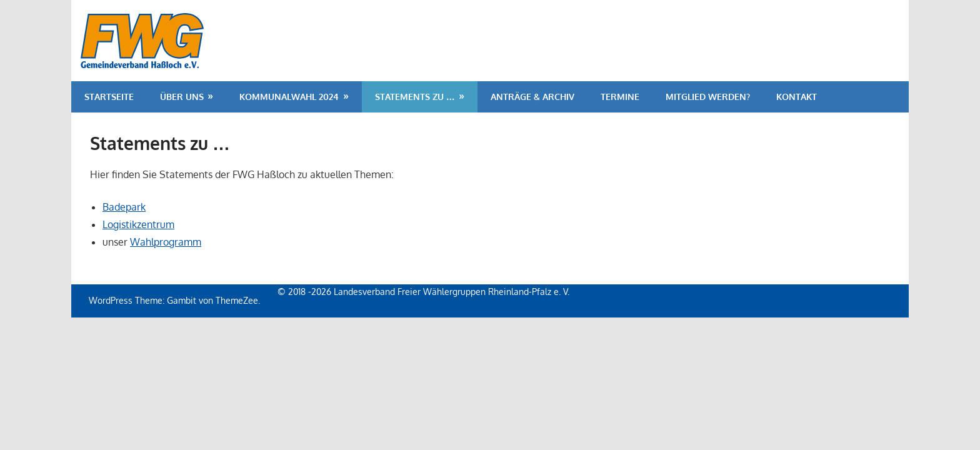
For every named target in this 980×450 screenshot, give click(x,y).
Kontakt (797, 97)
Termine (620, 97)
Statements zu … (415, 97)
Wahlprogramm (166, 242)
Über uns (182, 97)
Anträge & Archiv (532, 97)
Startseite (109, 97)
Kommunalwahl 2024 (289, 97)
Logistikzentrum (138, 224)
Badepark (124, 207)
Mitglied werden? (708, 97)
